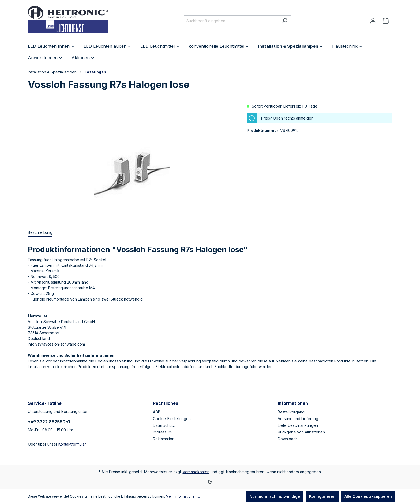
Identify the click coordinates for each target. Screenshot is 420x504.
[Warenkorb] (386, 21)
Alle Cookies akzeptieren (368, 496)
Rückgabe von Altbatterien (301, 432)
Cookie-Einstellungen (172, 419)
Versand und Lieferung (298, 419)
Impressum (162, 432)
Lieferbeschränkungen (298, 425)
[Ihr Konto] (373, 21)
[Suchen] (285, 21)
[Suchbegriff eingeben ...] (231, 21)
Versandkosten (196, 472)
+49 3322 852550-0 (49, 422)
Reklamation (164, 439)
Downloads (288, 439)
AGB (157, 412)
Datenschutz (164, 425)
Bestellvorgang (291, 412)
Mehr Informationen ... (183, 496)
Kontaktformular (72, 444)
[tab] (40, 233)
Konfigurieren (322, 496)
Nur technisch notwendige (275, 496)
